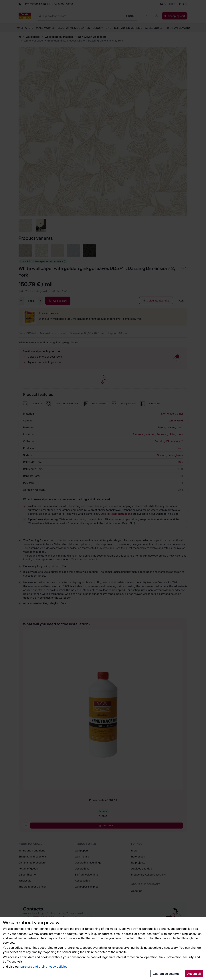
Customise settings (166, 974)
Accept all (194, 974)
